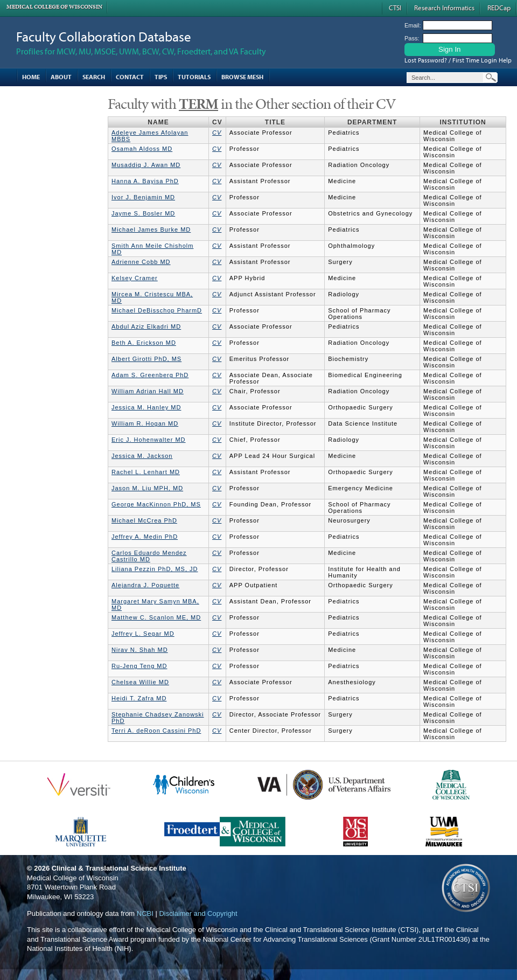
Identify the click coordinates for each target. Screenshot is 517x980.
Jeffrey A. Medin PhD (145, 537)
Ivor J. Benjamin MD (143, 197)
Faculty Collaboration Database (104, 36)
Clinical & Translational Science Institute (119, 868)
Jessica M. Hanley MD (146, 407)
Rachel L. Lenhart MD (146, 472)
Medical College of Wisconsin (54, 7)
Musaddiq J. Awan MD (146, 165)
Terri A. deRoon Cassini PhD (156, 731)
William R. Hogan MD (145, 423)
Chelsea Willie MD (140, 682)
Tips (161, 77)
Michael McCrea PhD (144, 520)
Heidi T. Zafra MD (139, 698)
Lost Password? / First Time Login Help (458, 60)
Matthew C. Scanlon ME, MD (156, 617)
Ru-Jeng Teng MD (139, 666)
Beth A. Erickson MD (144, 343)
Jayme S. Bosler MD (143, 213)
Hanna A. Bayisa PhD (145, 181)
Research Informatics (444, 8)
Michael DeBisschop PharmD (157, 310)
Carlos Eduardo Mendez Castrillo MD (149, 556)
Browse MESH (242, 77)
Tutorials (194, 77)
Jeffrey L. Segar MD (143, 634)
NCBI (145, 913)
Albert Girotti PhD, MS (146, 359)
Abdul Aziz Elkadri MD (146, 326)
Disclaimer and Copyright (198, 913)
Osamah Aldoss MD (142, 149)
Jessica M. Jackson (142, 456)
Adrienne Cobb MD (141, 262)
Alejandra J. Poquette (145, 585)
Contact (130, 77)
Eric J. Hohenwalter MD (149, 440)
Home (31, 77)
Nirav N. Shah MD (140, 650)
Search (94, 77)
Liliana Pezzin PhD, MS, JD (155, 569)
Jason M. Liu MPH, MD (147, 488)
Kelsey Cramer (135, 278)
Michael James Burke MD (151, 230)
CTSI (395, 8)
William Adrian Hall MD (148, 391)
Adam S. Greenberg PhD (150, 375)
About (61, 77)
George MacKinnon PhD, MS (156, 504)
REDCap (499, 8)
